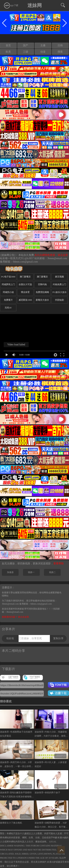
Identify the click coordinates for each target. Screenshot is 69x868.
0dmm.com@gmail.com (25, 262)
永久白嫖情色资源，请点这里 (51, 255)
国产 (26, 45)
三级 (26, 52)
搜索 (60, 52)
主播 (43, 45)
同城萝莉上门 (8, 284)
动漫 (43, 52)
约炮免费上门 (59, 284)
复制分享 (58, 638)
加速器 (10, 572)
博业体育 (25, 292)
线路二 (52, 572)
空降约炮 (42, 284)
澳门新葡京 (25, 277)
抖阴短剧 (59, 300)
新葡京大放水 (42, 300)
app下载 (11, 5)
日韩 (60, 45)
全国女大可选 (25, 284)
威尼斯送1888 (25, 300)
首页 (8, 45)
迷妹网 (35, 5)
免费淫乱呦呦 (42, 292)
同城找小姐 (8, 292)
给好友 (10, 638)
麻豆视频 (59, 277)
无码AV (8, 308)
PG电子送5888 (8, 277)
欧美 (8, 52)
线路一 (31, 572)
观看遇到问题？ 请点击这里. (16, 617)
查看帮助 (59, 564)
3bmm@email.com (57, 258)
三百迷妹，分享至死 (30, 638)
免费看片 (8, 300)
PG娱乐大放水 (60, 292)
